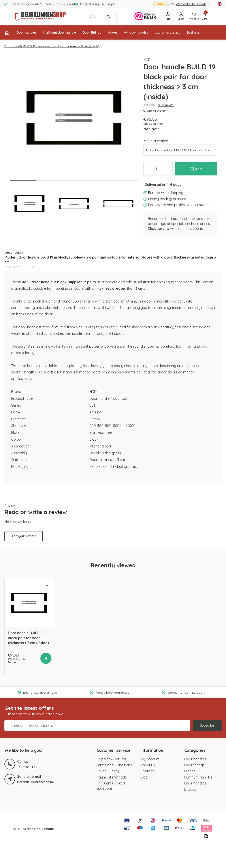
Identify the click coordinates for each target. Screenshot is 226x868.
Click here (156, 228)
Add (196, 169)
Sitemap (48, 828)
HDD (147, 59)
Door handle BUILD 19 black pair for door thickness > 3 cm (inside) (52, 46)
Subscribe (207, 725)
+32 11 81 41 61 (27, 766)
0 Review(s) (166, 105)
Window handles (151, 32)
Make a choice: (157, 141)
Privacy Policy (108, 771)
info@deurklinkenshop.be (36, 781)
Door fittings (101, 32)
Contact (147, 771)
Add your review (24, 536)
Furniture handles (198, 777)
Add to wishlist (155, 111)
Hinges (124, 32)
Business (213, 32)
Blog (144, 777)
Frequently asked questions (111, 786)
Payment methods (112, 777)
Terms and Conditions (114, 765)
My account (150, 759)
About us (148, 765)
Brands (190, 789)
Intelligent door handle (65, 32)
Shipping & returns (112, 759)
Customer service (185, 32)
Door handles (28, 32)
